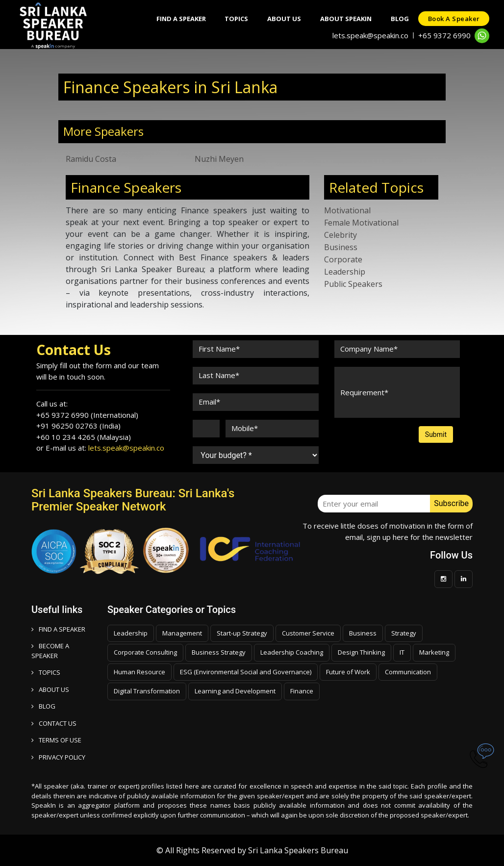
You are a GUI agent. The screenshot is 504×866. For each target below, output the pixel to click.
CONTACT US (54, 723)
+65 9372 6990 (444, 35)
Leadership (345, 272)
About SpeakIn (344, 19)
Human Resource (139, 672)
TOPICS (46, 672)
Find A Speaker (178, 19)
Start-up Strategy (242, 633)
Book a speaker (454, 19)
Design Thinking (361, 652)
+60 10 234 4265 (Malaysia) (84, 437)
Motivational (347, 210)
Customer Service (308, 633)
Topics (234, 19)
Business (341, 247)
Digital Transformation (147, 691)
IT (402, 652)
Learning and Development (235, 691)
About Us (282, 19)
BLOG (43, 706)
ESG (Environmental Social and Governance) (246, 672)
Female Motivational (361, 223)
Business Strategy (219, 652)
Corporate (343, 259)
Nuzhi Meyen (219, 159)
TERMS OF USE (56, 740)
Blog (399, 19)
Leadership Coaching (292, 652)
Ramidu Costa (91, 159)
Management (182, 633)
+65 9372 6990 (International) (87, 415)
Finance (302, 691)
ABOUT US (50, 689)
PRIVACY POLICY (58, 757)
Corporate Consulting (145, 652)
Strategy (404, 633)
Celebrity (340, 235)
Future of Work (348, 672)
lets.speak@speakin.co (370, 35)
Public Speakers (353, 284)
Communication (408, 672)
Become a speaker (50, 651)
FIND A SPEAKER (58, 629)
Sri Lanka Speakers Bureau (298, 850)
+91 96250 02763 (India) (78, 426)
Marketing (434, 652)
